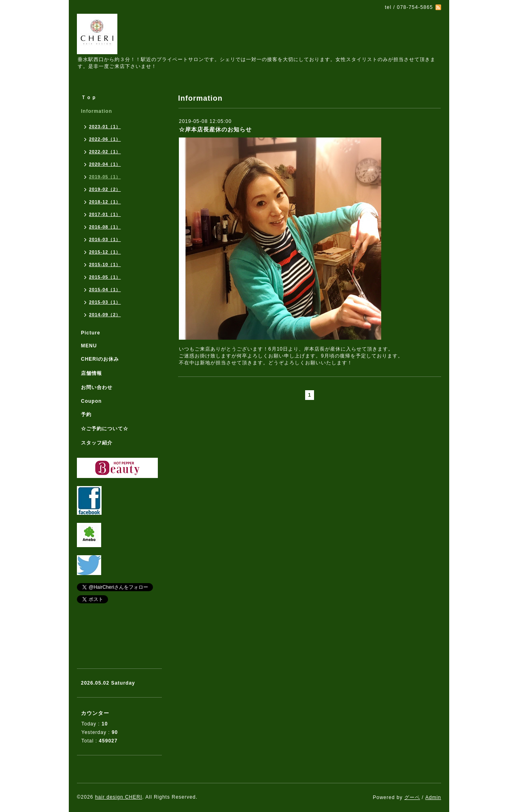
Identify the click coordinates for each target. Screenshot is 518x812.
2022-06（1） (105, 139)
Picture (91, 333)
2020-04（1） (105, 164)
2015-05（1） (105, 277)
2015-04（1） (105, 290)
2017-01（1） (105, 214)
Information (97, 111)
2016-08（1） (105, 227)
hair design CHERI (119, 797)
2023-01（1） (105, 127)
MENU (89, 346)
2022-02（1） (105, 152)
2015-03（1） (105, 302)
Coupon (91, 401)
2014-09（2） (105, 315)
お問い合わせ (97, 387)
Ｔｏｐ (89, 97)
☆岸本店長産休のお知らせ (215, 129)
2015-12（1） (105, 252)
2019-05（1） (105, 177)
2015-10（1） (105, 264)
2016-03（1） (105, 239)
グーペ (412, 797)
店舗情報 (91, 373)
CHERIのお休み (100, 359)
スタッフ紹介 (97, 443)
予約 (86, 414)
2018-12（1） (105, 202)
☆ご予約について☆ (105, 429)
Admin (433, 797)
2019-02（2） (105, 189)
